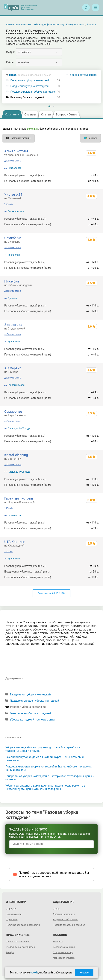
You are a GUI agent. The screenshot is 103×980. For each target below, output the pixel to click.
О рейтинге (12, 920)
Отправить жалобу (63, 952)
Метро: (10, 52)
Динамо (12, 298)
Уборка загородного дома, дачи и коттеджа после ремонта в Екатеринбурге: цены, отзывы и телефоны (46, 787)
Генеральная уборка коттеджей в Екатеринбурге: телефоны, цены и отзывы (50, 778)
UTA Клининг (15, 542)
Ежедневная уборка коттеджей (30, 86)
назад (31, 75)
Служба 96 (13, 238)
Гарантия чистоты (19, 498)
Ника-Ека (12, 281)
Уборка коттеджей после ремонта (32, 720)
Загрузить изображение (66, 920)
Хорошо (84, 973)
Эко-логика (13, 325)
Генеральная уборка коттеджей (30, 81)
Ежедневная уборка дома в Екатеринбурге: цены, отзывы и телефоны (45, 759)
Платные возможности (18, 942)
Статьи (57, 909)
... (11, 688)
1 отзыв (8, 204)
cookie (34, 973)
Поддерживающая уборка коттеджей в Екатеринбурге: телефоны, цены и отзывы (49, 768)
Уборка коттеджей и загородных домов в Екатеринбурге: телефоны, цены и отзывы (43, 749)
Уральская (14, 255)
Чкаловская (15, 168)
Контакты (58, 942)
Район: (10, 62)
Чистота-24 (13, 194)
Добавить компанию (64, 914)
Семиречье (13, 412)
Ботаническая (16, 211)
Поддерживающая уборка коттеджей (33, 92)
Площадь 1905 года (19, 428)
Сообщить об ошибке (64, 947)
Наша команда (14, 914)
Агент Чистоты (16, 151)
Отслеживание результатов (20, 947)
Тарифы (10, 952)
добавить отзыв (13, 161)
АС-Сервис (13, 368)
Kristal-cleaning (16, 455)
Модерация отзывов (64, 958)
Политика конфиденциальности (23, 925)
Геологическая (16, 385)
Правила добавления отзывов (69, 925)
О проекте (11, 909)
